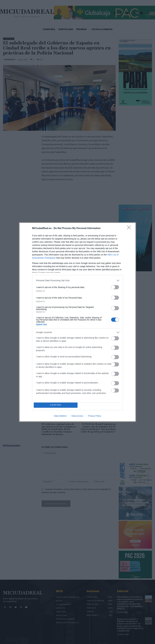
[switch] (115, 287)
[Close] (130, 228)
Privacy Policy (95, 416)
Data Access (77, 416)
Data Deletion (60, 416)
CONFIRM (56, 405)
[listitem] (77, 281)
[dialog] (77, 322)
